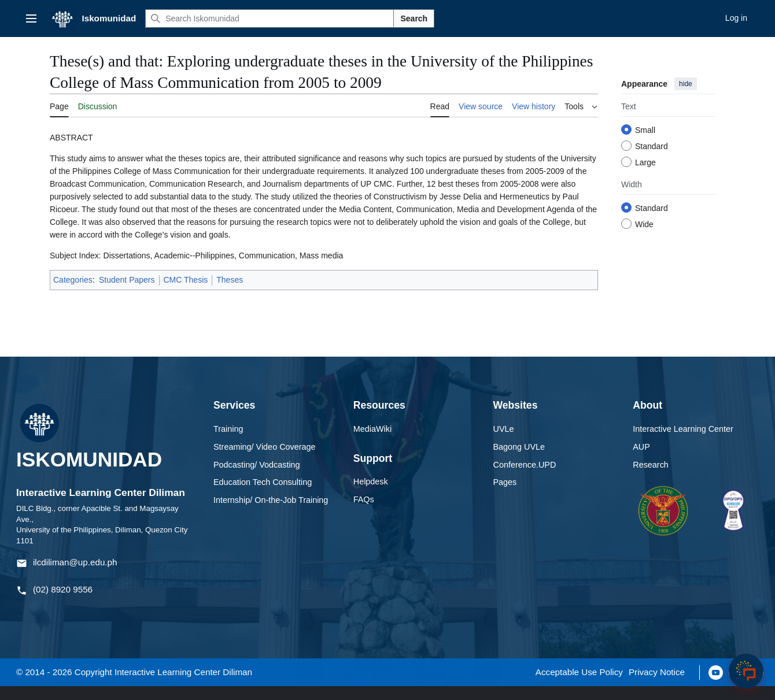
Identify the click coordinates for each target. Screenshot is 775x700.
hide (686, 84)
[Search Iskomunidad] (270, 18)
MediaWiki (372, 429)
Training (228, 429)
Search (414, 18)
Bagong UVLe (519, 447)
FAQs (364, 499)
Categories (73, 280)
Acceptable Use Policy (579, 672)
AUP (641, 447)
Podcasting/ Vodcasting (257, 465)
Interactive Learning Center (683, 429)
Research (651, 465)
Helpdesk (371, 482)
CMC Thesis (186, 280)
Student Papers (127, 280)
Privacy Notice (657, 672)
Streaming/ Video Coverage (265, 447)
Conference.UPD (525, 465)
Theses (230, 280)
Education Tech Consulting (263, 482)
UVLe (504, 429)
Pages (505, 482)
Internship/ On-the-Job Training (271, 500)
